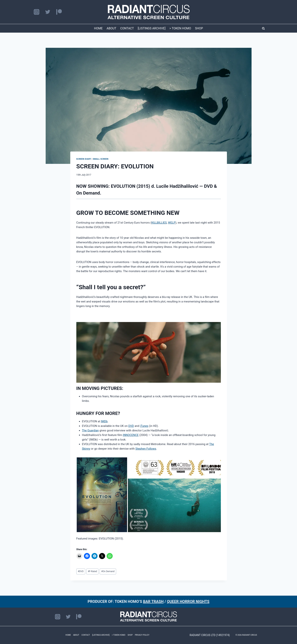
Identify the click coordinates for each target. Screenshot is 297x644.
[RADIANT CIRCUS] (149, 12)
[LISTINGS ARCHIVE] (152, 28)
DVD (131, 426)
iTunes (144, 426)
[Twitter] (48, 12)
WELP (172, 223)
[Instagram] (36, 12)
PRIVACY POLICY (142, 635)
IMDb (104, 421)
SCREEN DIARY (84, 159)
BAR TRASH (153, 602)
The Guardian (90, 430)
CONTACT (127, 28)
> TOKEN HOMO (180, 28)
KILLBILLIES (159, 223)
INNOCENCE (131, 435)
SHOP (199, 28)
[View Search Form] (263, 28)
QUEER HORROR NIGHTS (188, 602)
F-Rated (92, 571)
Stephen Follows (146, 449)
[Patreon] (59, 12)
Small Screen (101, 159)
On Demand (108, 571)
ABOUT (111, 28)
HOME (98, 28)
